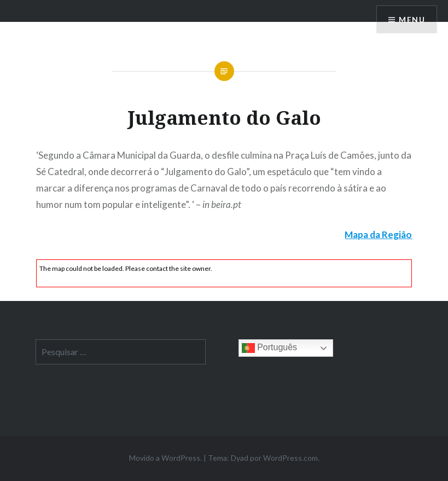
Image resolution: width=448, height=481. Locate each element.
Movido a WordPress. (165, 458)
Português (269, 348)
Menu (412, 19)
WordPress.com (290, 458)
